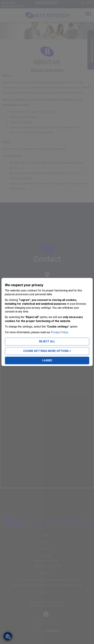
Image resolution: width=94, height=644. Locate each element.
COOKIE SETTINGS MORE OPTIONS (47, 351)
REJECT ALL (47, 341)
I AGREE (47, 360)
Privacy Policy (60, 332)
